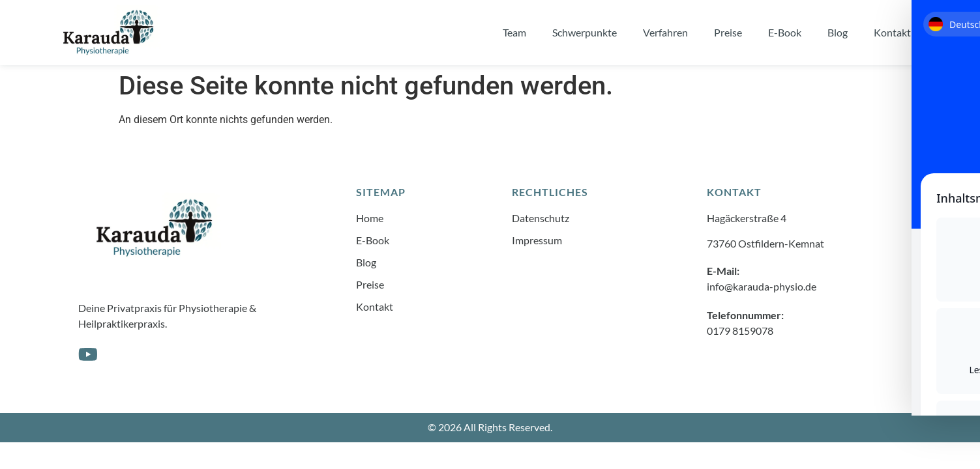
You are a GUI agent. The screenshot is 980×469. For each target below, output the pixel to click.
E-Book (785, 32)
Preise (728, 32)
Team (514, 32)
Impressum (537, 240)
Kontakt (892, 32)
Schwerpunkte (585, 32)
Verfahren (665, 32)
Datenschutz (541, 218)
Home (370, 218)
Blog (838, 32)
